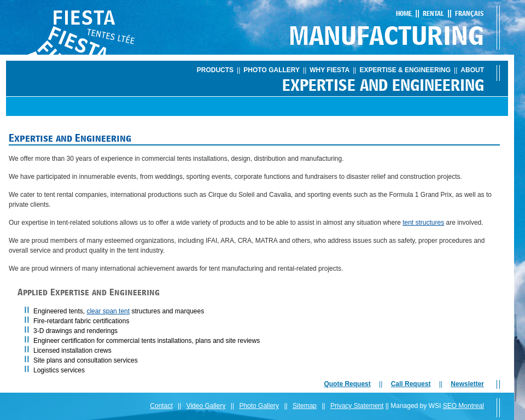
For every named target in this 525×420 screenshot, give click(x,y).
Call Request (411, 384)
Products (215, 70)
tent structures (423, 223)
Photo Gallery (272, 70)
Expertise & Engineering (405, 70)
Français (469, 13)
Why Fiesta (329, 70)
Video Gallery (206, 406)
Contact (161, 406)
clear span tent (108, 311)
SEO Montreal (463, 406)
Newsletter (467, 384)
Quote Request (347, 384)
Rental (433, 13)
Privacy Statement (357, 406)
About (472, 70)
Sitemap (305, 406)
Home (404, 13)
